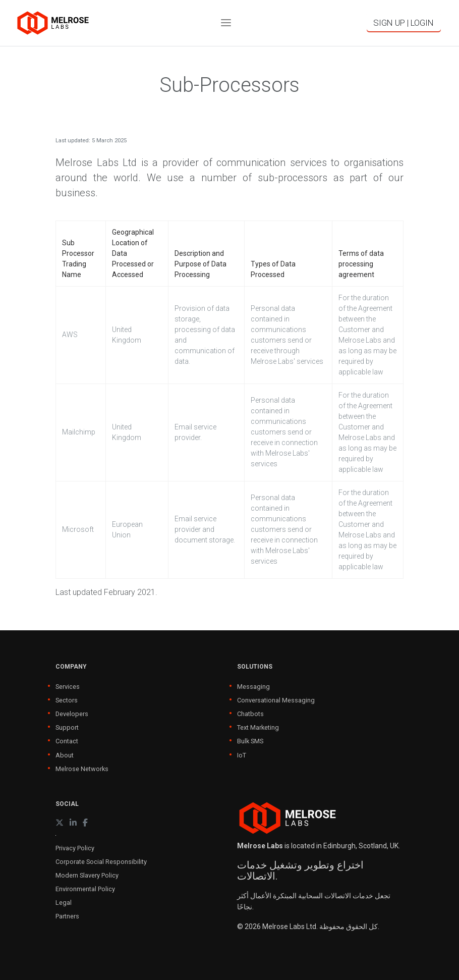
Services (68, 687)
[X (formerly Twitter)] (60, 823)
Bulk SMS (250, 741)
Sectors (67, 700)
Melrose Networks (82, 769)
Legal (64, 903)
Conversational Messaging (276, 700)
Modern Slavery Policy (87, 875)
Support (67, 727)
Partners (67, 916)
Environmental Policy (85, 889)
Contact (67, 741)
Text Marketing (258, 727)
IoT (242, 755)
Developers (72, 714)
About (65, 755)
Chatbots (250, 714)
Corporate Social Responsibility (101, 862)
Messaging (253, 687)
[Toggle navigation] (226, 23)
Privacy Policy (75, 848)
